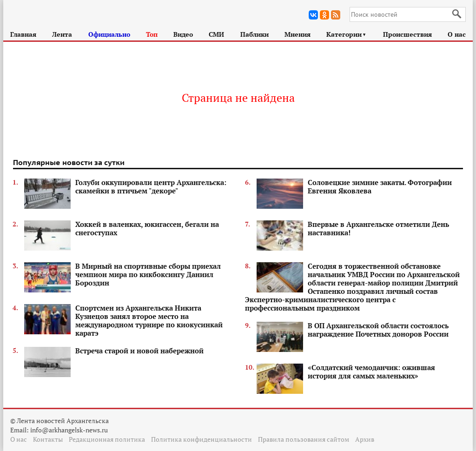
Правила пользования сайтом (304, 439)
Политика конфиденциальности (202, 439)
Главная (23, 34)
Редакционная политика (107, 439)
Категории (347, 34)
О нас (457, 34)
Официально (109, 34)
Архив (365, 439)
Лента (62, 34)
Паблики (255, 34)
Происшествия (407, 34)
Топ (152, 34)
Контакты (48, 439)
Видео (183, 34)
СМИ (216, 34)
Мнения (297, 34)
